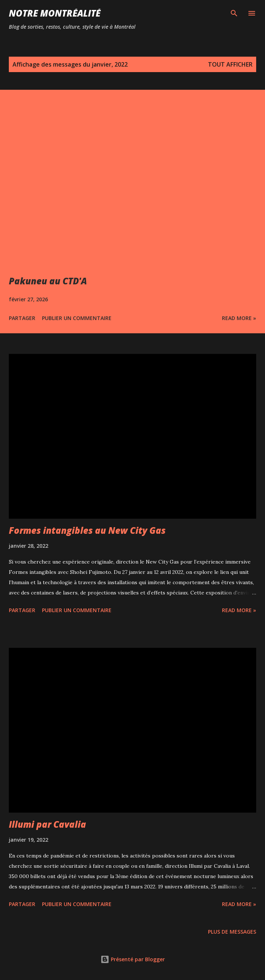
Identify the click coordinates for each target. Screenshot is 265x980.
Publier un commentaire (77, 318)
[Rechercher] (234, 13)
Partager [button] (22, 318)
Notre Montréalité (55, 13)
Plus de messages (232, 932)
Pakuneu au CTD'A (48, 281)
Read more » (239, 318)
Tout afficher (230, 64)
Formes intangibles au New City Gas (87, 530)
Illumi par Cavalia (47, 824)
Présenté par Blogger (133, 959)
